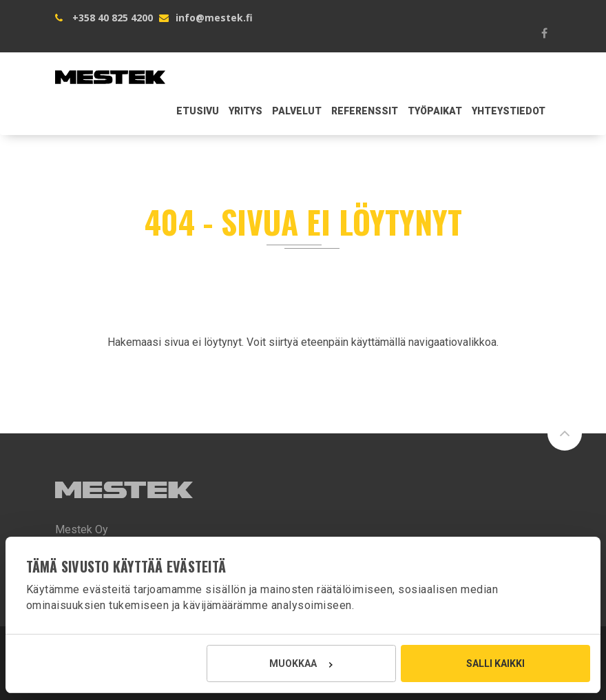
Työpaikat (435, 111)
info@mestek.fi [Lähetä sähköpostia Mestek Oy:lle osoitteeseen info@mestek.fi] (214, 18)
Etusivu (198, 111)
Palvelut (297, 111)
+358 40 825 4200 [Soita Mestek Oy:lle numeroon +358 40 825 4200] (113, 18)
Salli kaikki (495, 663)
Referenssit (365, 111)
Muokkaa (301, 663)
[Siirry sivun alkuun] (565, 433)
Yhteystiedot (509, 111)
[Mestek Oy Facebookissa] (544, 33)
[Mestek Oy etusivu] (110, 70)
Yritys (245, 111)
